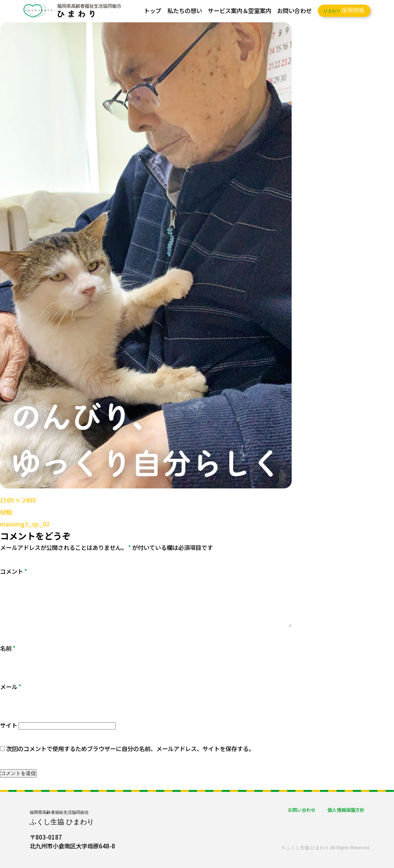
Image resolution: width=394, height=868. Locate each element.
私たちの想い (185, 10)
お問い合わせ (294, 10)
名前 (8, 648)
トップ (153, 10)
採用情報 (344, 10)
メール (11, 686)
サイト (9, 725)
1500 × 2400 (18, 500)
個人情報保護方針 (346, 810)
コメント (13, 571)
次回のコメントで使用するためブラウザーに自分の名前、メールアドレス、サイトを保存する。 (130, 748)
